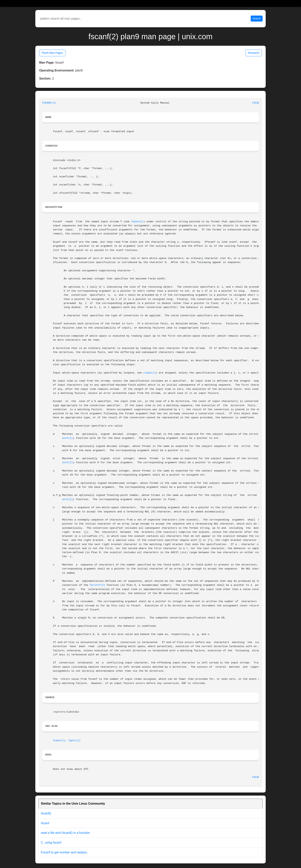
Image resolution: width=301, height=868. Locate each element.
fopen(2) (137, 222)
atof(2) (68, 438)
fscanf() (46, 813)
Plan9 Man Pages (52, 53)
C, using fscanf (51, 843)
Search (257, 18)
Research (254, 53)
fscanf (45, 823)
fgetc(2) (74, 741)
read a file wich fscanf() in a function (65, 833)
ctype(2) (150, 373)
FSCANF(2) (49, 103)
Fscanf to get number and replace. (64, 852)
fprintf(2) (97, 585)
